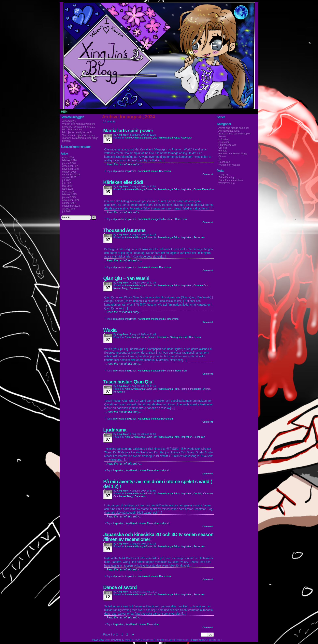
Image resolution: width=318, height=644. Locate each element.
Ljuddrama (115, 430)
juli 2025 (67, 180)
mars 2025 (68, 192)
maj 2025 (67, 186)
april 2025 (68, 189)
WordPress (130, 640)
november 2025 (71, 169)
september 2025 (71, 175)
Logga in (223, 175)
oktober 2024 (69, 203)
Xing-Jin (121, 135)
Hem (64, 112)
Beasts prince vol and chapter (234, 134)
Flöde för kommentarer (231, 180)
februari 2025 (69, 194)
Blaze (108, 640)
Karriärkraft (144, 171)
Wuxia (110, 330)
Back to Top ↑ (215, 640)
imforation (224, 139)
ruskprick (165, 470)
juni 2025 (67, 183)
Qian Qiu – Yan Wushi (126, 278)
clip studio (119, 171)
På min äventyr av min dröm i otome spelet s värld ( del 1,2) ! (158, 484)
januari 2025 (69, 197)
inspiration (131, 171)
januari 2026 (69, 163)
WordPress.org (227, 183)
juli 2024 (67, 211)
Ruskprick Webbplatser (178, 640)
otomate (155, 419)
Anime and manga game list (141, 138)
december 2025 (71, 166)
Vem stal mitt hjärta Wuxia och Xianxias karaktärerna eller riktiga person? (80, 138)
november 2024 (71, 200)
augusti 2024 (69, 209)
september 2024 (71, 206)
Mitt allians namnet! (73, 130)
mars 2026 (68, 158)
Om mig (198, 494)
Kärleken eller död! (123, 182)
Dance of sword (120, 587)
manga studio (158, 219)
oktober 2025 (69, 172)
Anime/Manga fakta (169, 138)
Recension (187, 138)
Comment (208, 174)
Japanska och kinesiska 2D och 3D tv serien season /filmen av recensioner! (158, 537)
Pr (220, 159)
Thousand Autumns (124, 230)
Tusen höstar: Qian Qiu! (128, 382)
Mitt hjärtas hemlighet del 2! (77, 132)
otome (154, 171)
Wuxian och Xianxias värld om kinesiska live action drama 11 (79, 125)
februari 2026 (69, 160)
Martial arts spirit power (128, 130)
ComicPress (147, 640)
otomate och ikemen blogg (233, 153)
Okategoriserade (179, 337)
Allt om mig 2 (69, 121)
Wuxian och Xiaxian (229, 165)
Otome (197, 189)
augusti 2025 (69, 177)
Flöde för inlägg (227, 177)
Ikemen (152, 337)
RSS (205, 640)
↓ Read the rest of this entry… (123, 164)
